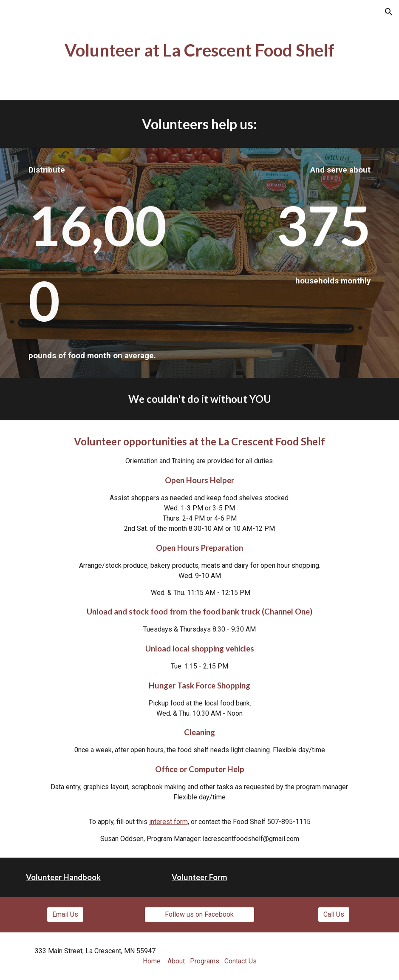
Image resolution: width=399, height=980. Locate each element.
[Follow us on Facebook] (200, 914)
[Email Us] (65, 914)
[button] (389, 12)
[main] (200, 50)
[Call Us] (334, 914)
